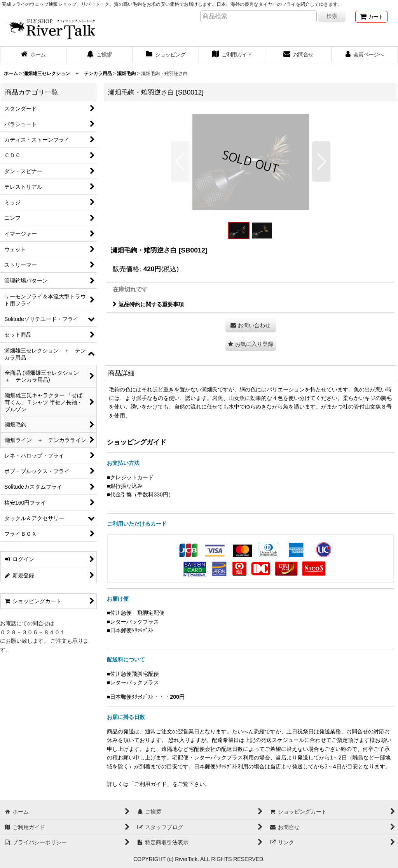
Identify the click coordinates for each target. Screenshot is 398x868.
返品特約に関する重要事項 (148, 304)
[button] (180, 161)
